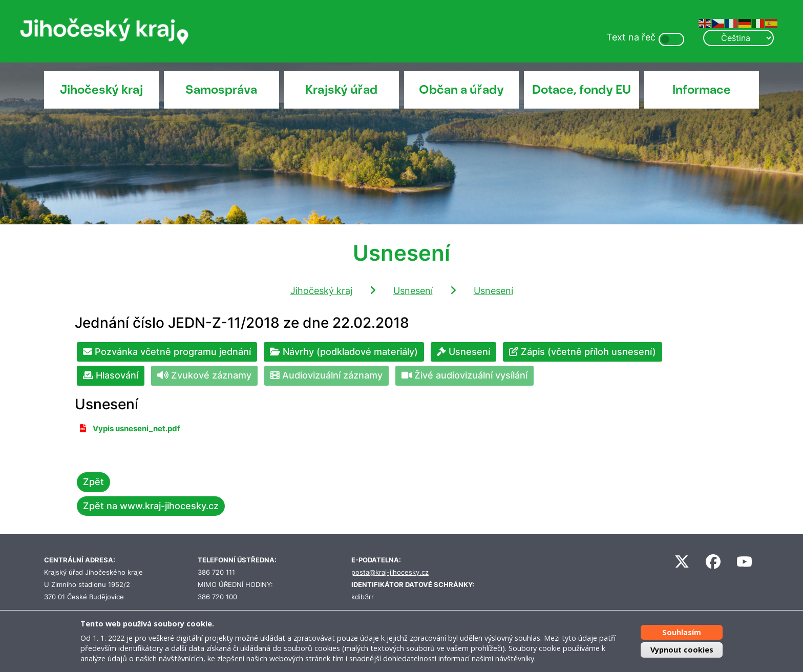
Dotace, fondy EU (582, 90)
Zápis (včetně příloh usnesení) (583, 352)
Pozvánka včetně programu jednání (167, 352)
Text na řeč (631, 37)
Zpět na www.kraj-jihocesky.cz (151, 506)
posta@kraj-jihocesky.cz (390, 572)
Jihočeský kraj (101, 90)
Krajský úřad (341, 90)
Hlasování (111, 375)
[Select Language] (738, 38)
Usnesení (413, 291)
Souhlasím (682, 632)
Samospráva (221, 90)
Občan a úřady (461, 90)
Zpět (93, 482)
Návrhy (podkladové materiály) (344, 352)
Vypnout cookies (682, 650)
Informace (702, 90)
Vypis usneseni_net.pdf (136, 429)
